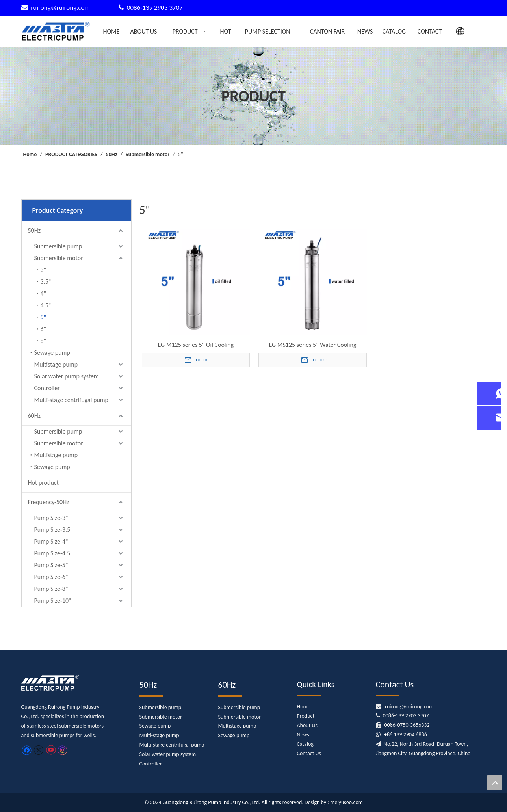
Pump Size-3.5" (54, 530)
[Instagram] (63, 750)
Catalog (305, 744)
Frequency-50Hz (49, 502)
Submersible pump (58, 246)
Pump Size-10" (53, 601)
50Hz (34, 230)
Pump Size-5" (51, 565)
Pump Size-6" (51, 577)
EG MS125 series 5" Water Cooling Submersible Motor (312, 345)
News (303, 735)
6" (44, 329)
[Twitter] (38, 750)
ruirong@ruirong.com (61, 8)
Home (304, 707)
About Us (307, 725)
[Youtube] (51, 750)
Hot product (43, 483)
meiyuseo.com (346, 802)
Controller (47, 388)
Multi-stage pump (159, 735)
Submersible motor (59, 258)
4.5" (46, 305)
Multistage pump (56, 364)
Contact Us (309, 753)
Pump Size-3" (51, 518)
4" (44, 293)
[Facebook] (27, 750)
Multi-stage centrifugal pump (71, 400)
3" (44, 270)
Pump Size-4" (51, 541)
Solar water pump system (67, 376)
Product (306, 716)
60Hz (34, 416)
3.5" (46, 282)
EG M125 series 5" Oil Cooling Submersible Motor (196, 345)
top (495, 782)
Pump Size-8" (51, 589)
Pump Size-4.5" (54, 553)
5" (44, 317)
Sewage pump (52, 353)
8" (44, 341)
